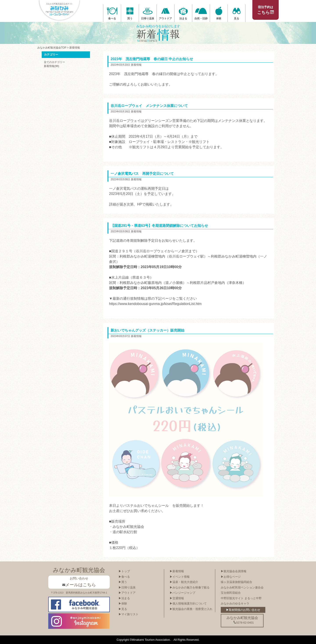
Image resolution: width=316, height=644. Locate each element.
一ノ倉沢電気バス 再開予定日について (142, 174)
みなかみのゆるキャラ (235, 603)
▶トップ (124, 571)
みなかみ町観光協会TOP (52, 48)
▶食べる (124, 577)
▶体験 (123, 603)
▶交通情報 (177, 598)
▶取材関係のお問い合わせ (243, 610)
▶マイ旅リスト (128, 614)
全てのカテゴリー (54, 62)
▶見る (123, 609)
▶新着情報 (177, 571)
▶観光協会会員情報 (234, 571)
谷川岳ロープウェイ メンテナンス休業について (149, 106)
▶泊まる (124, 598)
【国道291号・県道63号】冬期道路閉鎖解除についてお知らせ (159, 226)
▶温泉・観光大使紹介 (184, 582)
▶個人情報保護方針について (188, 603)
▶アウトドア (127, 593)
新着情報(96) (51, 66)
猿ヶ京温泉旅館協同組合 (236, 582)
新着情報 (75, 48)
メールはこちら (79, 585)
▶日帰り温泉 (127, 587)
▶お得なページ (231, 577)
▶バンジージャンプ (182, 593)
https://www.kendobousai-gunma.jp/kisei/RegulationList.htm (155, 304)
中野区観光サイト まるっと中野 (241, 598)
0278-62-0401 (244, 622)
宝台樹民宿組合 (231, 593)
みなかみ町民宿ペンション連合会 (242, 587)
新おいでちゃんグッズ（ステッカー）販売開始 (147, 330)
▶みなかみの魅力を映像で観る (190, 587)
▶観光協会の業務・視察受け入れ (191, 609)
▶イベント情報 (180, 577)
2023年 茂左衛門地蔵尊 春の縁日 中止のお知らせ (152, 59)
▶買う (123, 582)
